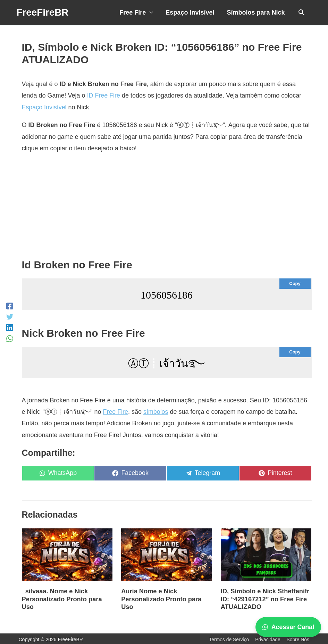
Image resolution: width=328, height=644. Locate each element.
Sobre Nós (298, 638)
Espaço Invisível (190, 12)
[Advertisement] (167, 209)
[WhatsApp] (10, 338)
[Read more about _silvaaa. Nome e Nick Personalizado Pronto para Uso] (67, 554)
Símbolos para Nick (256, 12)
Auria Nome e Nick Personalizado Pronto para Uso (161, 598)
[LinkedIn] (10, 328)
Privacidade (267, 638)
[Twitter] (10, 316)
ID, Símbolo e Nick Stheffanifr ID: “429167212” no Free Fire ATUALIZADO (264, 598)
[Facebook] (10, 306)
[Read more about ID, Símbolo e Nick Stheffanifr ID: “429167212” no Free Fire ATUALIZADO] (266, 554)
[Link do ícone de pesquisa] (301, 12)
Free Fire (133, 12)
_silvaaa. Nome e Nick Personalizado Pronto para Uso (61, 598)
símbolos (156, 412)
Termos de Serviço (228, 638)
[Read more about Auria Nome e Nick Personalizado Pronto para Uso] (167, 554)
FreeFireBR (43, 12)
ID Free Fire (104, 95)
